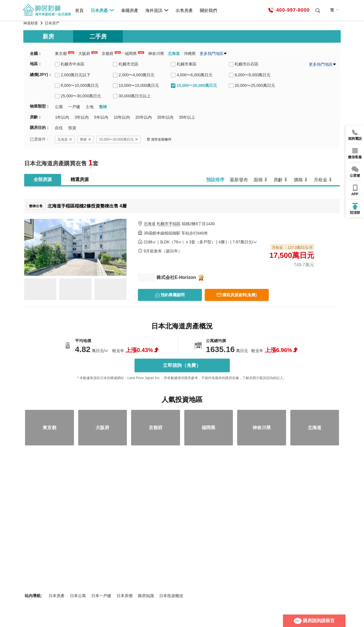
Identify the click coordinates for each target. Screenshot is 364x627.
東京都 (61, 54)
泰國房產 (130, 10)
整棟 (86, 139)
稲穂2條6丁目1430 (179, 224)
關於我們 (208, 10)
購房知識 (146, 596)
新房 (48, 36)
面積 (258, 180)
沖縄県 (190, 54)
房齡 (278, 180)
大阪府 (84, 54)
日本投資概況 (171, 596)
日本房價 (125, 596)
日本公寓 (78, 596)
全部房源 (43, 179)
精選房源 (80, 179)
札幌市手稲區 (169, 224)
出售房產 (184, 10)
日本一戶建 (101, 596)
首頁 (79, 10)
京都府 (107, 54)
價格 (298, 180)
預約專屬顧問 (170, 295)
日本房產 (103, 10)
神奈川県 (156, 54)
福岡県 (131, 54)
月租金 (320, 180)
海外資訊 (157, 10)
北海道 (174, 54)
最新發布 (239, 180)
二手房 (98, 36)
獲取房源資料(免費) (237, 295)
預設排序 (215, 180)
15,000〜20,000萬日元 (118, 139)
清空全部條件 (159, 139)
